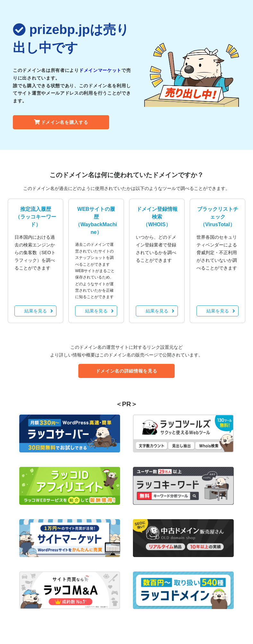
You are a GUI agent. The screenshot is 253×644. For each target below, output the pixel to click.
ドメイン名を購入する (61, 122)
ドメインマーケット (100, 70)
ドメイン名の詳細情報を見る (126, 371)
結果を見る (39, 311)
